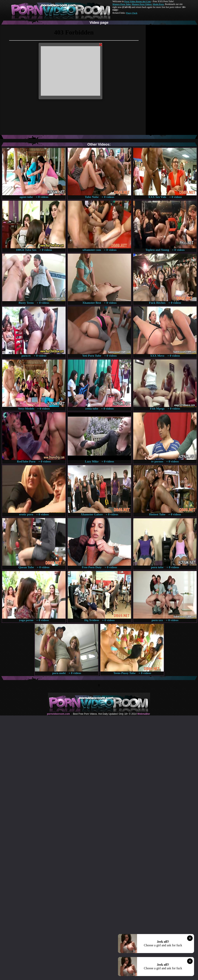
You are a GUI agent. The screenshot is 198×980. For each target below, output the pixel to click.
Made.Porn (158, 4)
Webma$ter (144, 714)
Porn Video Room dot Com (138, 1)
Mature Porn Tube (122, 4)
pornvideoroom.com (58, 714)
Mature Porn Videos (142, 4)
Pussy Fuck (132, 13)
